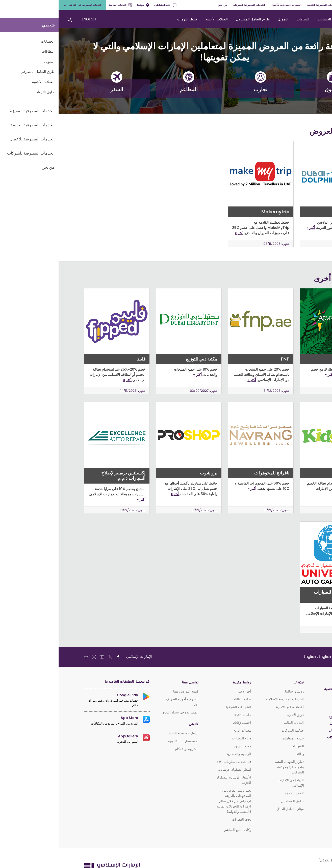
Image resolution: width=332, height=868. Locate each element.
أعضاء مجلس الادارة (232, 707)
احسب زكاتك (183, 723)
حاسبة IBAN (184, 715)
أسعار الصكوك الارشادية (176, 770)
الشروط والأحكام (128, 749)
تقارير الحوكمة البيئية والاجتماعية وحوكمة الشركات (231, 767)
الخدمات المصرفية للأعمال (227, 5)
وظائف (241, 754)
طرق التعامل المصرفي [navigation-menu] (194, 19)
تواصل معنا (132, 682)
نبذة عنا (240, 682)
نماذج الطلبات (183, 699)
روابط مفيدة (183, 682)
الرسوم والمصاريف (179, 754)
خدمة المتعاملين (107, 5)
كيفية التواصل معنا (127, 691)
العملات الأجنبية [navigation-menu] (158, 19)
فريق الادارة (237, 715)
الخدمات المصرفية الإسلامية (226, 699)
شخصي (325, 5)
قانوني (135, 724)
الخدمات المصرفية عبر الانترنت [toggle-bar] (24, 5)
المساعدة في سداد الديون (121, 712)
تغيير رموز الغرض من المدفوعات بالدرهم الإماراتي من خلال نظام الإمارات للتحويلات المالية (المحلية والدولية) (175, 801)
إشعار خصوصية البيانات (124, 733)
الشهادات (239, 746)
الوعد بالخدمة (236, 793)
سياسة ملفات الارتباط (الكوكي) (283, 860)
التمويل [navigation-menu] (224, 19)
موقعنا (85, 5)
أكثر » (252, 228)
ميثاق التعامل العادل (232, 809)
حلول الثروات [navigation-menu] (129, 19)
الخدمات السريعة (62, 5)
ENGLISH (30, 19)
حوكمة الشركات (234, 730)
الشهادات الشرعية (180, 707)
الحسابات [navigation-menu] (266, 19)
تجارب (202, 86)
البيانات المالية (235, 723)
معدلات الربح (184, 730)
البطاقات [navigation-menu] (244, 19)
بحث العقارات (183, 819)
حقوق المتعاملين (234, 801)
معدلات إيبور (184, 746)
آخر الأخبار (185, 691)
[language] (263, 656)
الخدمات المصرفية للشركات (190, 5)
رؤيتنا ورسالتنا (236, 691)
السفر (58, 86)
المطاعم (130, 86)
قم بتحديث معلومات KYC (175, 762)
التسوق (274, 86)
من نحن (164, 5)
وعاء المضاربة (183, 738)
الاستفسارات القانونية (125, 741)
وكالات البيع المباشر (179, 830)
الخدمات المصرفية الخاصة (264, 5)
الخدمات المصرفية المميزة (300, 5)
